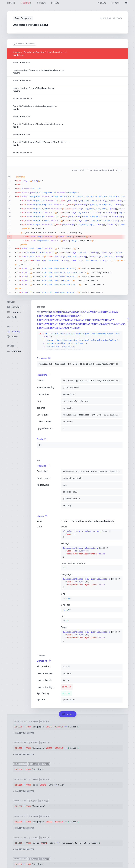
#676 (107, 531)
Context (11, 346)
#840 (104, 548)
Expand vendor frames (24, 44)
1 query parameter (23, 733)
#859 (116, 579)
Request (11, 302)
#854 (116, 632)
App (9, 327)
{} (87, 534)
